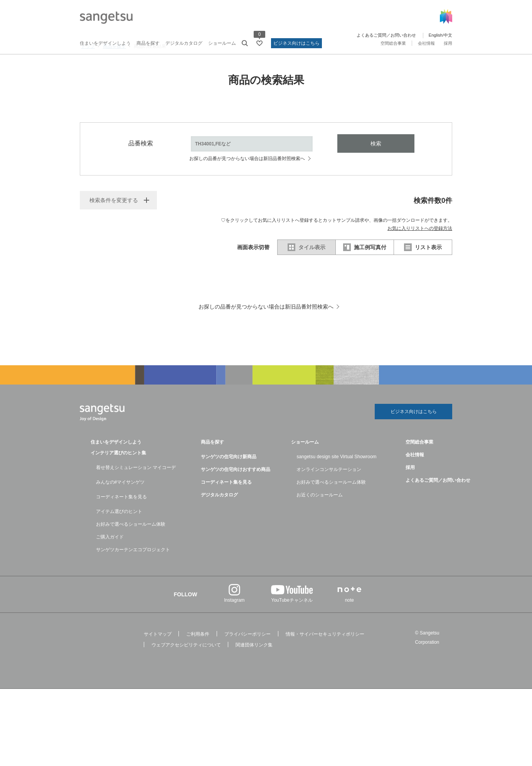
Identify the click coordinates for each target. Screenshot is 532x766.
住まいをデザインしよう (105, 43)
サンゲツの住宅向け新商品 (229, 480)
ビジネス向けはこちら (296, 43)
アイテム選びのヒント (119, 535)
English (436, 35)
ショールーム (222, 43)
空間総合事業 (393, 43)
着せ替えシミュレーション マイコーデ (136, 491)
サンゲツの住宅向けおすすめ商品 (236, 493)
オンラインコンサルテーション (329, 493)
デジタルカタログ (184, 43)
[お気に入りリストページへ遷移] (259, 43)
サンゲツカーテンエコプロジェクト (133, 573)
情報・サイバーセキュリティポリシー (325, 657)
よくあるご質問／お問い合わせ (386, 35)
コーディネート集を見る (121, 520)
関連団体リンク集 (254, 668)
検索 (376, 164)
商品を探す (148, 43)
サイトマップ (158, 657)
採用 (448, 43)
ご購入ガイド (110, 560)
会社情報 (426, 43)
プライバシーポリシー (247, 657)
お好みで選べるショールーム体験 (131, 547)
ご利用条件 (198, 657)
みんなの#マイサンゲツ (120, 505)
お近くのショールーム (320, 518)
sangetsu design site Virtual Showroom (336, 480)
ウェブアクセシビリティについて (186, 668)
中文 (448, 35)
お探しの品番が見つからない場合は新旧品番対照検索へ (247, 179)
